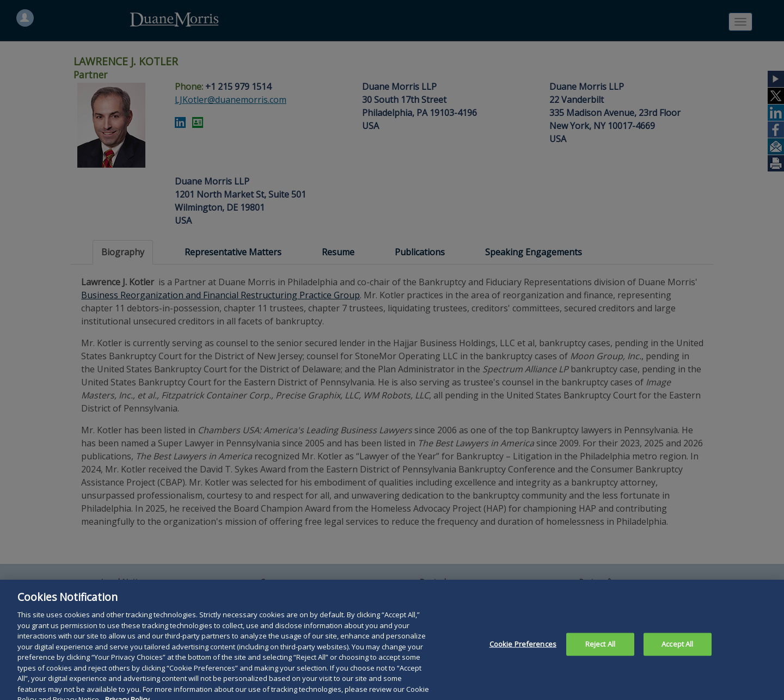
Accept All (677, 650)
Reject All (600, 650)
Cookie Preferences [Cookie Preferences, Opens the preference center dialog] (523, 650)
